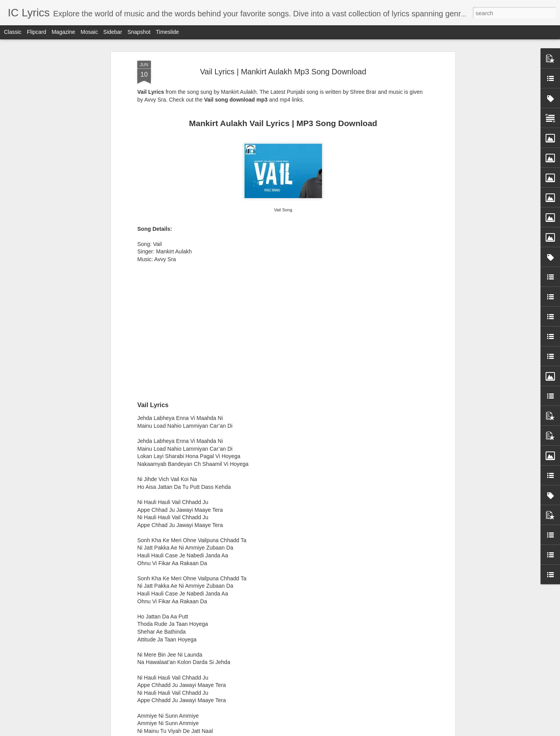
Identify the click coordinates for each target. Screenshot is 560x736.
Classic (13, 32)
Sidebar (113, 32)
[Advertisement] (283, 243)
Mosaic (89, 32)
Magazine (64, 32)
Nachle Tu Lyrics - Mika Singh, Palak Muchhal (265, 639)
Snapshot (139, 32)
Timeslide (167, 32)
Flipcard (37, 32)
